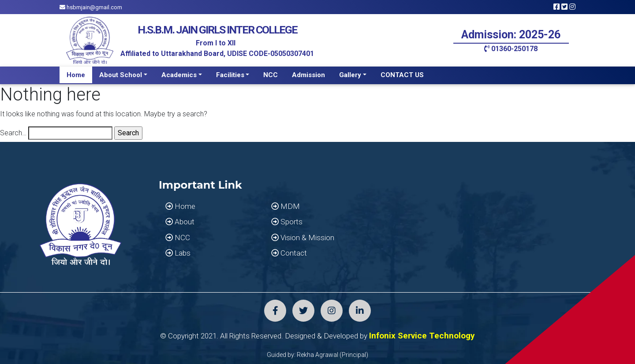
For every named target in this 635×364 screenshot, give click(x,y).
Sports (287, 222)
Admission (308, 75)
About (180, 222)
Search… (13, 133)
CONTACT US (402, 75)
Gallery (350, 75)
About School (121, 75)
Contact (289, 253)
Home (76, 75)
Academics (179, 75)
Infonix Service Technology (422, 336)
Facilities (230, 75)
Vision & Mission (303, 238)
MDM (286, 206)
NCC (271, 75)
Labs (178, 253)
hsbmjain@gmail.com (91, 7)
